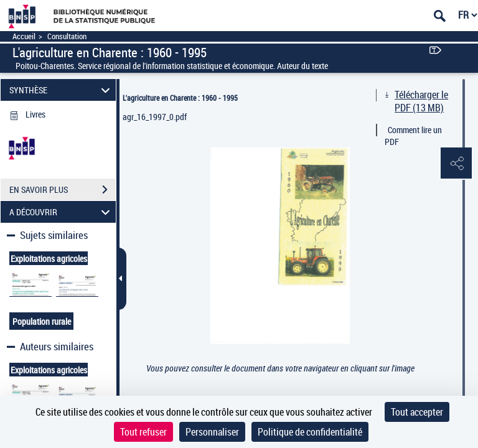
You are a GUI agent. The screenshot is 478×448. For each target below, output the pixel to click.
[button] (456, 164)
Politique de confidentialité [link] (310, 432)
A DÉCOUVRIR (62, 212)
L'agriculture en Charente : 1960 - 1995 (180, 98)
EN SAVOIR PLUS (63, 190)
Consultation (67, 36)
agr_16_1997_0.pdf (155, 117)
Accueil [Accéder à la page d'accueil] (24, 36)
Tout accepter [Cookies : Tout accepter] (417, 412)
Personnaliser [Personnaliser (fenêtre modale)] (212, 432)
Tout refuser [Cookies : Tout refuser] (143, 432)
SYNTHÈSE (62, 90)
